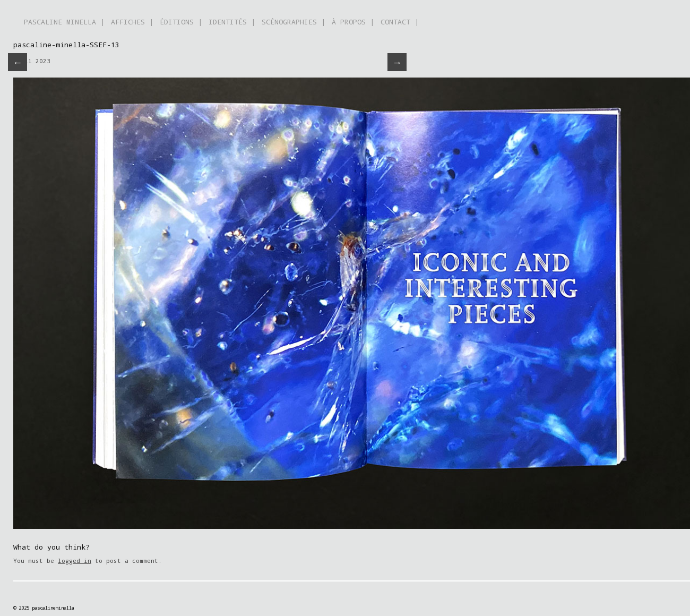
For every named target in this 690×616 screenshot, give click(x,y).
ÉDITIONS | (181, 22)
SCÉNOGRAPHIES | (294, 22)
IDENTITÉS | (232, 22)
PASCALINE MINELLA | (64, 22)
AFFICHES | (132, 22)
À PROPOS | (353, 22)
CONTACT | (400, 22)
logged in (75, 561)
